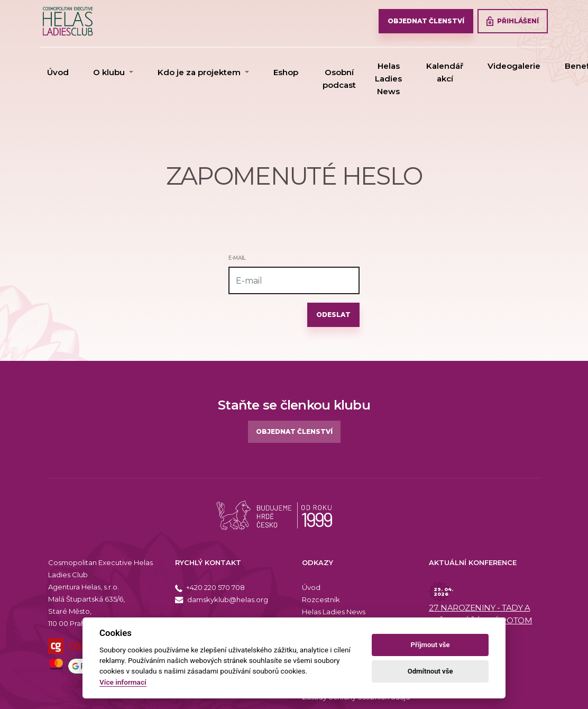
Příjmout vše (430, 645)
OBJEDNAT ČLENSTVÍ (426, 21)
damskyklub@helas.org (222, 599)
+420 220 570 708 (210, 587)
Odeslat (333, 315)
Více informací (123, 682)
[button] (113, 72)
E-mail (237, 258)
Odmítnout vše (430, 671)
